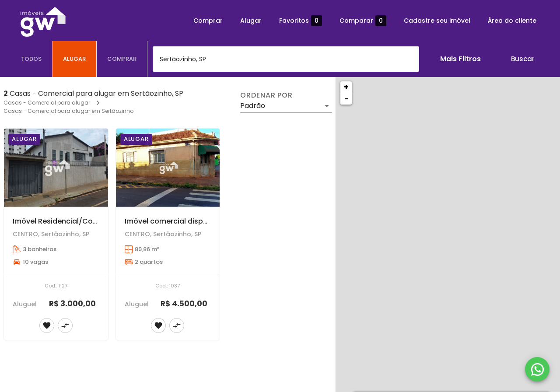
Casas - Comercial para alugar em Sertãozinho (68, 111)
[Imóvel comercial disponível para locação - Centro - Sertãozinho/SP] (168, 168)
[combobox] (286, 59)
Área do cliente (512, 21)
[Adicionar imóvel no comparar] (65, 325)
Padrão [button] (253, 106)
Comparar (363, 21)
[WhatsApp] (537, 369)
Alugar (251, 21)
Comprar (208, 21)
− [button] (346, 99)
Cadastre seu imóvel (437, 21)
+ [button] (346, 87)
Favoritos (301, 21)
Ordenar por (266, 95)
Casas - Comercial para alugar (47, 103)
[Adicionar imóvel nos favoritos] (47, 325)
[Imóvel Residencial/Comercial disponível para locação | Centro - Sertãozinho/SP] (56, 168)
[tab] (31, 59)
